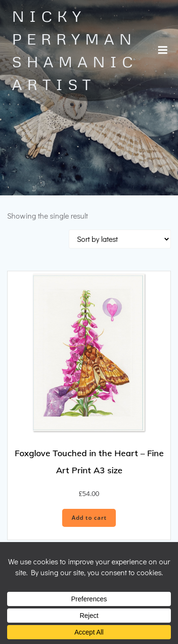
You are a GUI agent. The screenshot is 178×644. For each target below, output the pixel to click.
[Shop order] (120, 239)
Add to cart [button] (89, 518)
